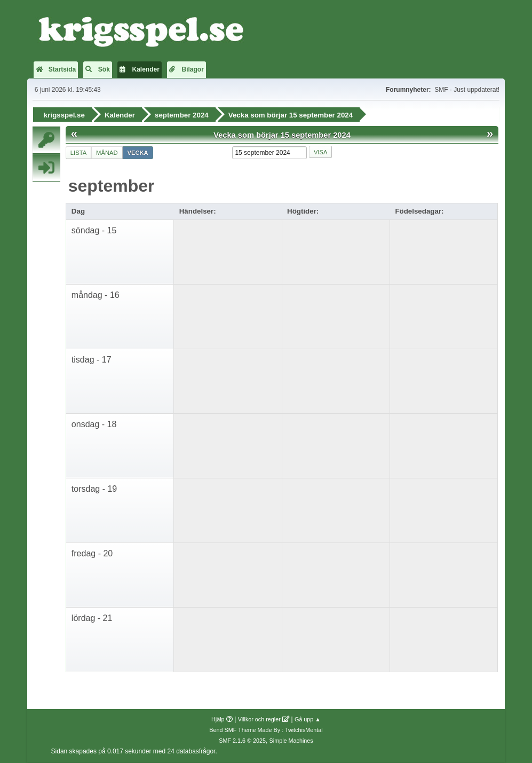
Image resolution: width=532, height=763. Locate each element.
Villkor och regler (259, 719)
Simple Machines (291, 741)
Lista (78, 152)
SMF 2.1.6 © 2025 (242, 741)
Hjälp (218, 719)
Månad (107, 152)
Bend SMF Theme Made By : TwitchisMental (266, 730)
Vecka (138, 152)
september (112, 185)
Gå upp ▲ (308, 719)
